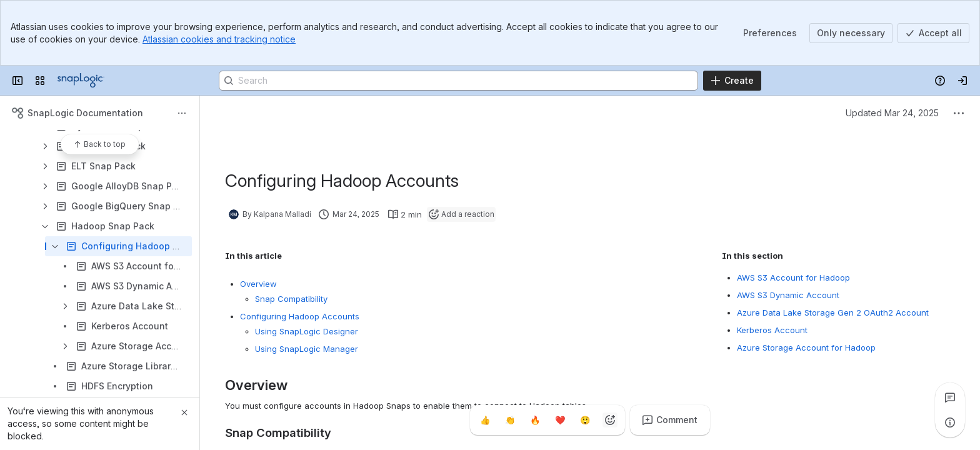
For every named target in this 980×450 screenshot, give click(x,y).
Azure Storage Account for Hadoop (806, 347)
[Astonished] (585, 420)
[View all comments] (950, 397)
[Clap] (510, 420)
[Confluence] (81, 81)
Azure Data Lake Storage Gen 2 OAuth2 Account (833, 312)
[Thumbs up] (485, 420)
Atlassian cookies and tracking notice (219, 39)
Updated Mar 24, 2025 (892, 113)
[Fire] (535, 420)
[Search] (458, 81)
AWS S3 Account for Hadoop (793, 277)
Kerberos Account (772, 330)
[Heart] (560, 420)
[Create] (732, 81)
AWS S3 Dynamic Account (788, 295)
